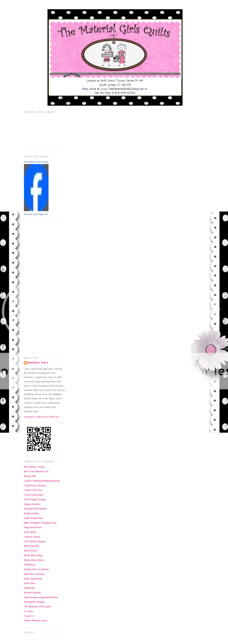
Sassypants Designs (34, 602)
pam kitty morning (34, 574)
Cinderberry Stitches (35, 485)
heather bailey (31, 513)
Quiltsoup (29, 588)
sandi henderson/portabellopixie (41, 597)
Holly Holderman (33, 518)
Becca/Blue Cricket (34, 467)
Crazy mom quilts (33, 495)
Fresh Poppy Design (35, 499)
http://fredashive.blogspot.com (40, 523)
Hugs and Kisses (33, 527)
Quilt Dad (29, 583)
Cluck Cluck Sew (33, 490)
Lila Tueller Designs (35, 541)
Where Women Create (36, 620)
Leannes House (32, 537)
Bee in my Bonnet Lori (36, 471)
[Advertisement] (40, 286)
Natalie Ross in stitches (36, 569)
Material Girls (38, 363)
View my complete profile (42, 417)
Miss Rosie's (31, 551)
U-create (29, 611)
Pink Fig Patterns (33, 579)
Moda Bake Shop (33, 555)
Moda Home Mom (34, 560)
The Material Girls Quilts (36, 162)
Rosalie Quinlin (32, 593)
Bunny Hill (30, 476)
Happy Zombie (32, 504)
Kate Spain (30, 532)
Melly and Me (32, 546)
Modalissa (29, 564)
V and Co (29, 616)
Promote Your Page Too (36, 214)
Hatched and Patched (35, 509)
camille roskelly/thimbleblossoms (42, 481)
